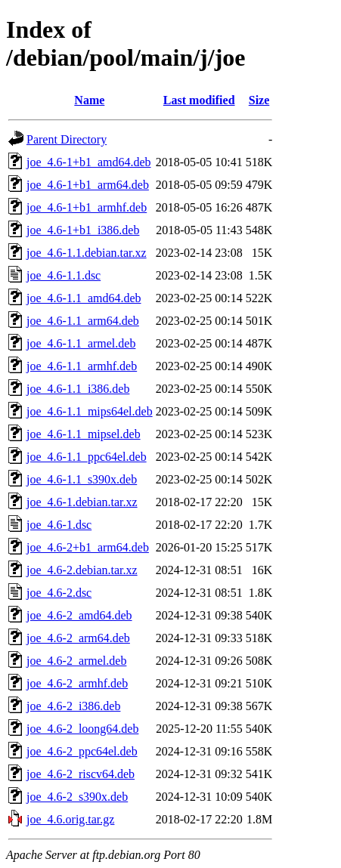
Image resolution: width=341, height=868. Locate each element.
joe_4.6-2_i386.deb (73, 706)
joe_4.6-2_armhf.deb (77, 683)
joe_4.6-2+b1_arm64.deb (88, 547)
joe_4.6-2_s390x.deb (77, 797)
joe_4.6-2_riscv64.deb (81, 774)
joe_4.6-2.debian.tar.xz (82, 570)
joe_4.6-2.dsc (59, 593)
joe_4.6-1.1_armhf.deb (82, 366)
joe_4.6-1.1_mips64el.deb (90, 411)
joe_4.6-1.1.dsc (64, 275)
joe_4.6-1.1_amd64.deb (84, 298)
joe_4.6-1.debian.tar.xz (82, 502)
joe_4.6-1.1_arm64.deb (83, 321)
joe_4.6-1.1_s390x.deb (82, 479)
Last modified (199, 100)
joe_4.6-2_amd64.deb (79, 615)
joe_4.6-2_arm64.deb (78, 638)
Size (259, 100)
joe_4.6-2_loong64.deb (82, 729)
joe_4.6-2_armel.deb (76, 661)
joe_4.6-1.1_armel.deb (81, 343)
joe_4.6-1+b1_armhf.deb (87, 207)
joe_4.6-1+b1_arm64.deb (88, 185)
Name (89, 100)
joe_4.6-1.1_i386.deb (78, 389)
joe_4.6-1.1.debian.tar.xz (87, 253)
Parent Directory (67, 139)
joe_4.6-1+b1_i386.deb (83, 230)
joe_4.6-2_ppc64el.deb (82, 751)
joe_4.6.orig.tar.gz (70, 819)
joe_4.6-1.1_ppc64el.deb (87, 457)
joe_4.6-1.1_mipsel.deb (84, 434)
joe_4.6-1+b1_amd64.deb (89, 162)
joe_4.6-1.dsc (59, 525)
